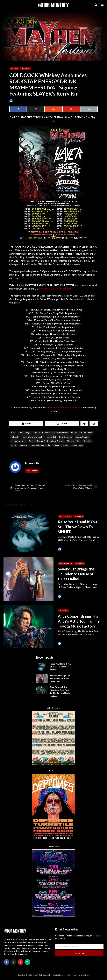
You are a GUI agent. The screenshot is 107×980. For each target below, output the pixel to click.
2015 (13, 433)
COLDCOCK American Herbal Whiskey (51, 433)
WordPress (85, 975)
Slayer (14, 445)
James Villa (16, 101)
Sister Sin (88, 441)
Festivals (14, 69)
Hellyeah (15, 437)
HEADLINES (26, 69)
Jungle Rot (51, 437)
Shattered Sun (74, 441)
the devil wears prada (40, 445)
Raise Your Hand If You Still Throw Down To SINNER (77, 527)
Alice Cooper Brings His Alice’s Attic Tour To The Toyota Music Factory (79, 621)
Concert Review (66, 563)
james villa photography (33, 437)
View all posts (32, 471)
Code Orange (24, 433)
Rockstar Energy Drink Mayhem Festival (46, 441)
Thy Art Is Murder (61, 445)
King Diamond (66, 437)
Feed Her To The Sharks (82, 433)
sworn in (24, 445)
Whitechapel (77, 445)
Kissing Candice (83, 437)
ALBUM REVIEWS (65, 516)
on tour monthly (18, 441)
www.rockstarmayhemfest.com (55, 289)
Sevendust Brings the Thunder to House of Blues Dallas (76, 574)
